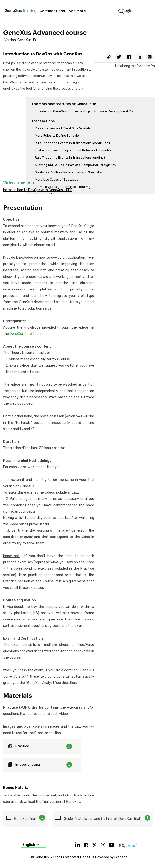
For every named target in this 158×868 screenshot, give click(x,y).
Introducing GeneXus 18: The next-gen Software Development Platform (88, 111)
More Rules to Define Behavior (57, 136)
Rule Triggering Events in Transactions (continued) (72, 143)
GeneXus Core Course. (27, 334)
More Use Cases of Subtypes (56, 180)
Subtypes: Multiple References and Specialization (72, 172)
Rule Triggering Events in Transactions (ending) (70, 158)
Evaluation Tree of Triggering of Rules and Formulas (73, 150)
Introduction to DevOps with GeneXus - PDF (38, 190)
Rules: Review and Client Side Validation (64, 128)
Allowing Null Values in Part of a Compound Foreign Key (76, 165)
